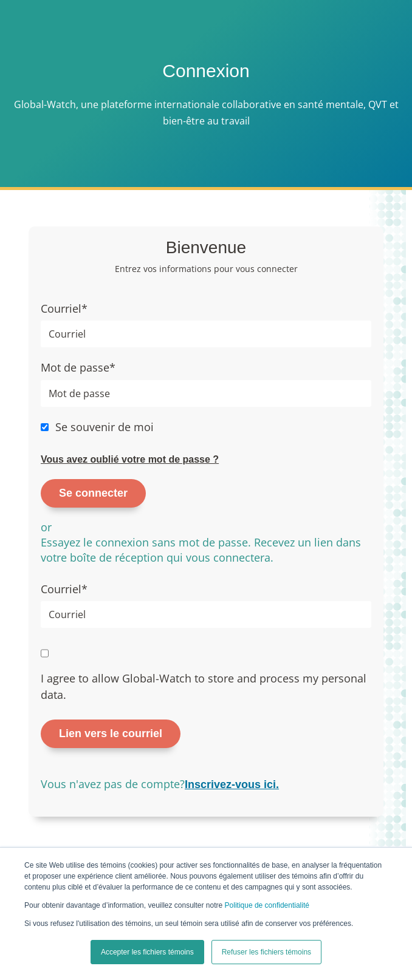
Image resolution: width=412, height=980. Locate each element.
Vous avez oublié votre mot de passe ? (130, 459)
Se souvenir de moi (105, 427)
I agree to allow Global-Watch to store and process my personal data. (204, 686)
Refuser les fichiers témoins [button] (266, 952)
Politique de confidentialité (267, 905)
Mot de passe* (78, 367)
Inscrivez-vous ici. (232, 784)
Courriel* (64, 308)
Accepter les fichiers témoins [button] (147, 952)
